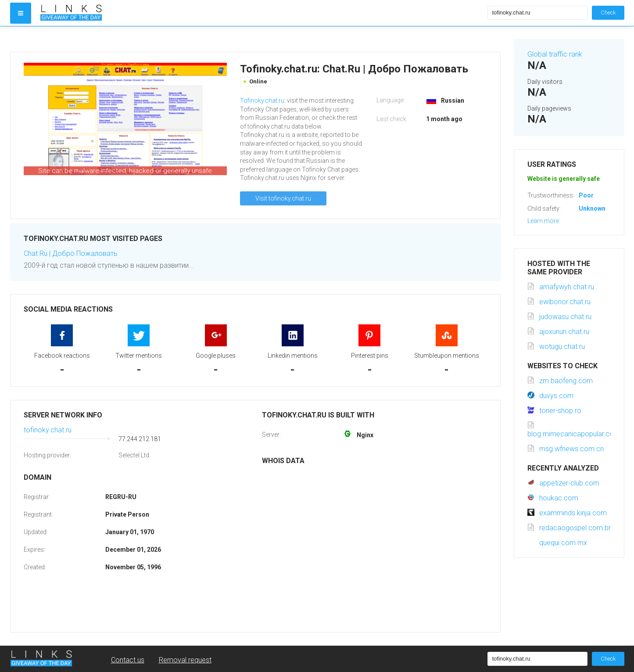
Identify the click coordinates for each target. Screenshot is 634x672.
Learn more (543, 221)
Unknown (592, 208)
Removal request (185, 660)
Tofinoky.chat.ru (262, 101)
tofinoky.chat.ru (48, 430)
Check (608, 13)
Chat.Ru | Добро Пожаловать (71, 253)
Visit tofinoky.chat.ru (283, 198)
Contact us (128, 660)
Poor (586, 195)
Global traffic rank (555, 54)
